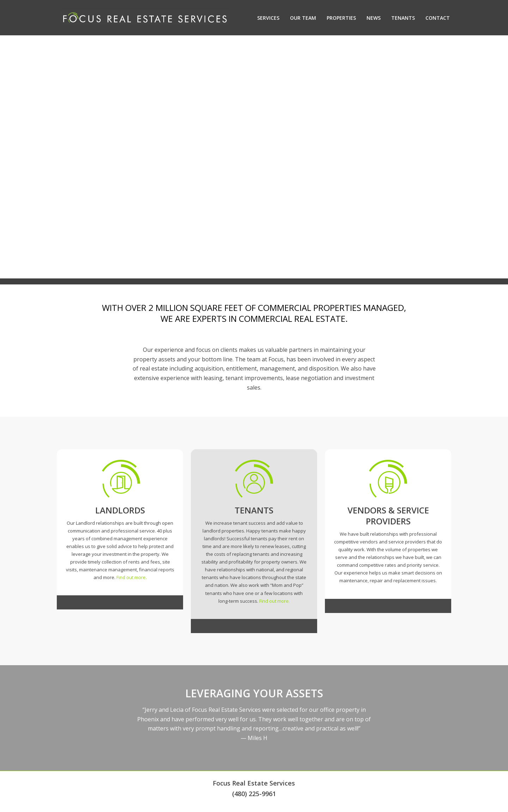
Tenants (403, 18)
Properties (341, 18)
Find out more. (132, 577)
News (374, 18)
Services (268, 18)
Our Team (303, 18)
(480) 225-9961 (254, 794)
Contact (438, 18)
